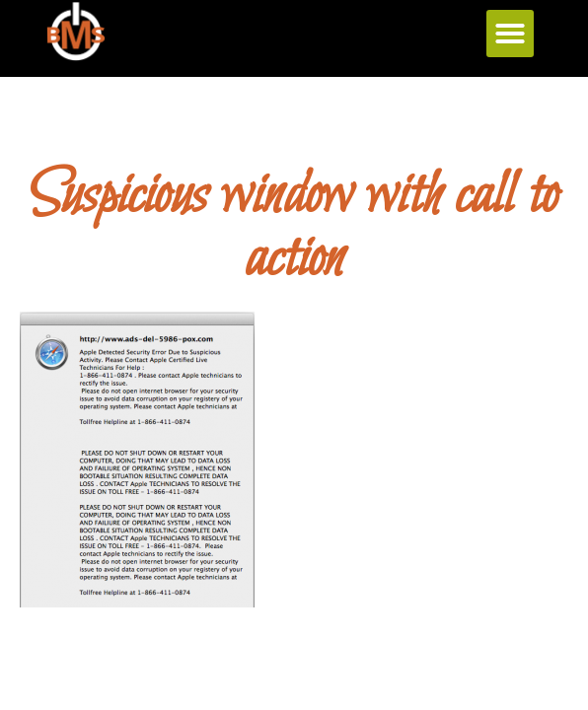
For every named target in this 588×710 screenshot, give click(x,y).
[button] (510, 34)
